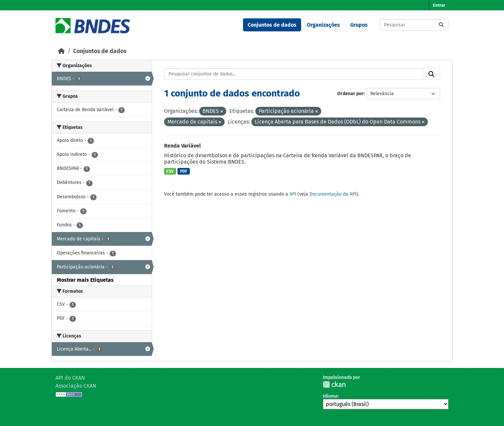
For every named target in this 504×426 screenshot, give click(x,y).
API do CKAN (70, 378)
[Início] (61, 51)
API (293, 194)
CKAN (334, 384)
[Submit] (441, 25)
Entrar (439, 5)
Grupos (359, 25)
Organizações (323, 25)
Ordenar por (350, 94)
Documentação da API (333, 194)
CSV (170, 171)
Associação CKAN (76, 386)
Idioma (330, 396)
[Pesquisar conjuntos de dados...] (414, 25)
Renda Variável (182, 146)
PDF (184, 171)
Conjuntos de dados (272, 25)
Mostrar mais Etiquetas (85, 280)
